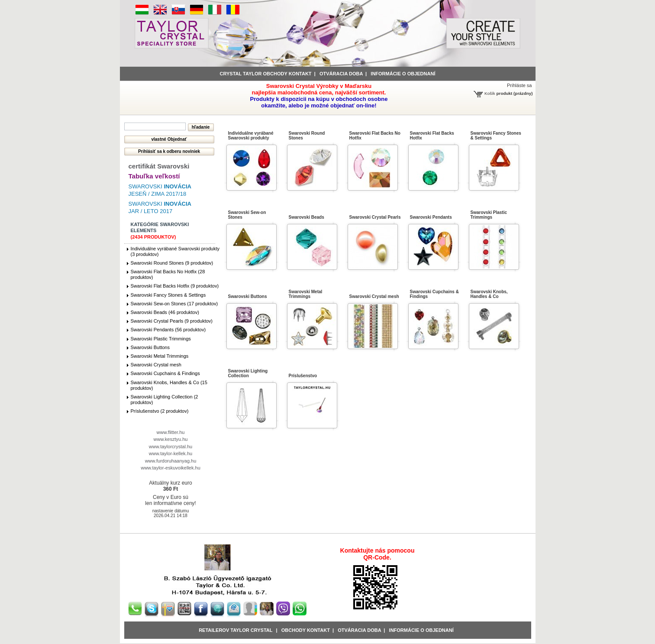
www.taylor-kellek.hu (171, 453)
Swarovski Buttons (150, 347)
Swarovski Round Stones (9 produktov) (172, 263)
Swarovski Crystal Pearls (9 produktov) (172, 321)
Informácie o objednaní (421, 630)
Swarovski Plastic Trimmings (161, 339)
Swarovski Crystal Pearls (375, 217)
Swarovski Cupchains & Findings (165, 373)
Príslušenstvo (303, 376)
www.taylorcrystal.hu (171, 447)
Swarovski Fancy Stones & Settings (168, 295)
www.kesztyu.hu (171, 439)
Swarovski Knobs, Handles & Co (489, 294)
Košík (490, 93)
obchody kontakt (306, 630)
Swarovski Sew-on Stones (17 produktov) (174, 304)
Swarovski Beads (307, 217)
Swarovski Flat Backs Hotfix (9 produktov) (175, 286)
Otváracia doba (341, 74)
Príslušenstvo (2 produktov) (160, 411)
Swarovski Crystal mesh (156, 365)
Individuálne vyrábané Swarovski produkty (251, 136)
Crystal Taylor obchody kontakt (266, 74)
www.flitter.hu (171, 432)
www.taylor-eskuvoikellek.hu (171, 468)
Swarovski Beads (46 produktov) (165, 312)
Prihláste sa (519, 85)
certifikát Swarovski (159, 166)
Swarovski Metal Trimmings (160, 356)
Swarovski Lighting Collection (248, 373)
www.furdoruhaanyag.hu (171, 461)
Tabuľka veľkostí (154, 176)
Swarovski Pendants (431, 217)
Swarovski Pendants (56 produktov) (168, 330)
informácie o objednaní (403, 74)
